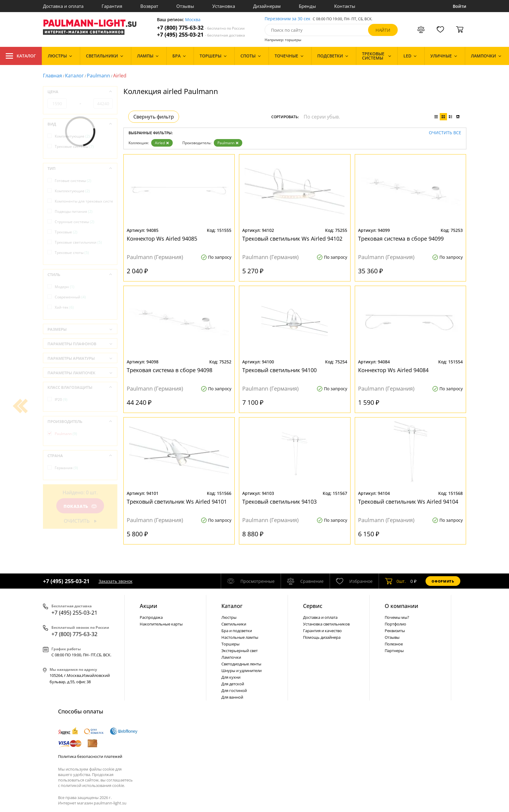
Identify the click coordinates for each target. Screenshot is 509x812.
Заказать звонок (116, 581)
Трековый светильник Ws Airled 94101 (177, 502)
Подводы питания (74, 211)
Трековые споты (72, 253)
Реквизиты (395, 631)
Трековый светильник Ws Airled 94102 (292, 239)
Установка (224, 6)
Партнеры (394, 651)
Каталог (21, 56)
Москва (193, 20)
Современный (70, 297)
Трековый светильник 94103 (279, 502)
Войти (460, 6)
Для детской (233, 684)
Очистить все (445, 133)
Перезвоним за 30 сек (287, 19)
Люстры (229, 617)
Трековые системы (74, 146)
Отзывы (185, 6)
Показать (80, 506)
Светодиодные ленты (241, 664)
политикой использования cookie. (93, 785)
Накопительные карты (161, 624)
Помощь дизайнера (322, 637)
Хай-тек (64, 307)
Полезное (394, 644)
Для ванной (232, 697)
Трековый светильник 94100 (279, 370)
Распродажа (151, 617)
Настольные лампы (240, 637)
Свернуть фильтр (154, 117)
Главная (52, 76)
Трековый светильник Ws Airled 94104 (408, 502)
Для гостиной (234, 690)
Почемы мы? (397, 617)
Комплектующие (72, 136)
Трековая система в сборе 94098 (170, 370)
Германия (66, 468)
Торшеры (230, 644)
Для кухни (231, 677)
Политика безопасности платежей (90, 756)
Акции (148, 606)
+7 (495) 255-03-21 (201, 35)
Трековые (66, 232)
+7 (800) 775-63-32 (201, 28)
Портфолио (395, 624)
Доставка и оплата (63, 6)
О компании (401, 606)
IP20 (61, 400)
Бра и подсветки (237, 631)
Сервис (313, 606)
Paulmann (98, 76)
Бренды (307, 6)
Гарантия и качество (322, 631)
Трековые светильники (78, 242)
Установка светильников (326, 624)
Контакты (345, 6)
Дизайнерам (267, 6)
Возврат (149, 6)
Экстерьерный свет (240, 651)
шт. (395, 581)
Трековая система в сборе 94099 (401, 239)
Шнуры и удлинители (241, 671)
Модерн (65, 287)
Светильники (234, 624)
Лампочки (231, 657)
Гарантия (112, 6)
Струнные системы (75, 222)
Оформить (443, 581)
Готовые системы (73, 181)
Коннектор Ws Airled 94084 (393, 370)
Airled (162, 143)
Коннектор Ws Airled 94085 (162, 239)
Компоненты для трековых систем (88, 201)
